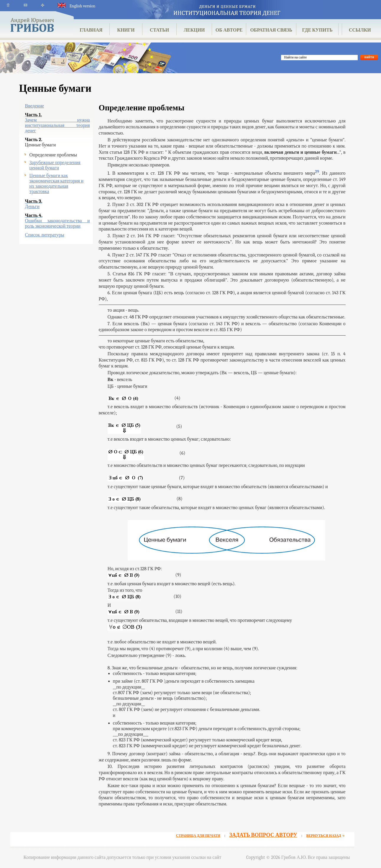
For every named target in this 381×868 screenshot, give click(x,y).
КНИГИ (126, 30)
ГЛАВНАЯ (91, 30)
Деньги (32, 207)
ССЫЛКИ (360, 30)
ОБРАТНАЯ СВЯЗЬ (271, 30)
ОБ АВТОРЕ (229, 30)
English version (77, 6)
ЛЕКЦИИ (194, 30)
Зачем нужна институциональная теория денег (58, 125)
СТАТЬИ (159, 30)
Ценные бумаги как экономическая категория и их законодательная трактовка (56, 184)
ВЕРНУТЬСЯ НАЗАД (326, 836)
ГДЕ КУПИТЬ (317, 30)
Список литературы (45, 235)
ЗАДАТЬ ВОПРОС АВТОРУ (263, 835)
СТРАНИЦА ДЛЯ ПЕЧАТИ (198, 836)
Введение (35, 106)
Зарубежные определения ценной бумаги (55, 165)
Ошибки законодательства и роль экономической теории (58, 223)
